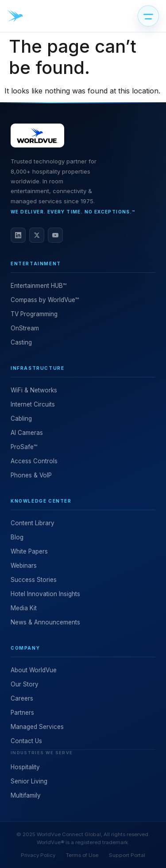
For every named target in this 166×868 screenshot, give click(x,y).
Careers (22, 698)
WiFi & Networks (34, 390)
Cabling (21, 418)
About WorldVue (34, 670)
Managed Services (37, 727)
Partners (22, 713)
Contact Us (26, 741)
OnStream (25, 328)
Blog (17, 537)
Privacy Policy (38, 855)
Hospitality (25, 767)
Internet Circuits (33, 404)
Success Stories (34, 580)
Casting (21, 342)
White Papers (29, 551)
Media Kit (24, 608)
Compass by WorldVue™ (45, 300)
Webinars (24, 566)
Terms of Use (82, 855)
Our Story (25, 684)
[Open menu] (148, 16)
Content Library (33, 523)
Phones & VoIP (31, 475)
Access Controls (34, 461)
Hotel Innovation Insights (45, 594)
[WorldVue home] (15, 16)
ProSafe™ (24, 447)
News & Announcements (45, 622)
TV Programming (34, 314)
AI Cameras (27, 433)
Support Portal (127, 855)
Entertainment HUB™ (39, 286)
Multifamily (26, 795)
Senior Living (29, 781)
